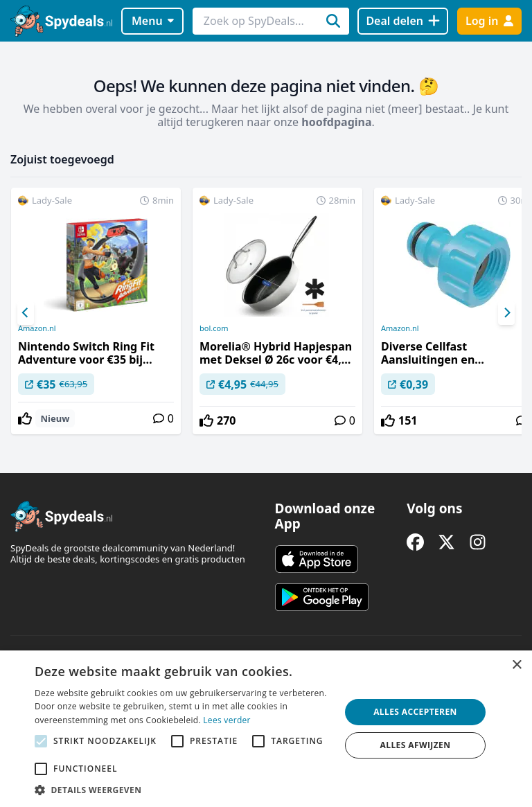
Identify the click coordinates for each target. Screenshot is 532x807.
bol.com (214, 328)
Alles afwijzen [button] (416, 745)
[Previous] (26, 313)
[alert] (266, 729)
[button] (183, 790)
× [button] (516, 665)
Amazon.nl (37, 328)
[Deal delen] (403, 21)
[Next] (506, 313)
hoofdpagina (336, 122)
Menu (153, 21)
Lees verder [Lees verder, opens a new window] (227, 720)
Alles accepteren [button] (415, 712)
